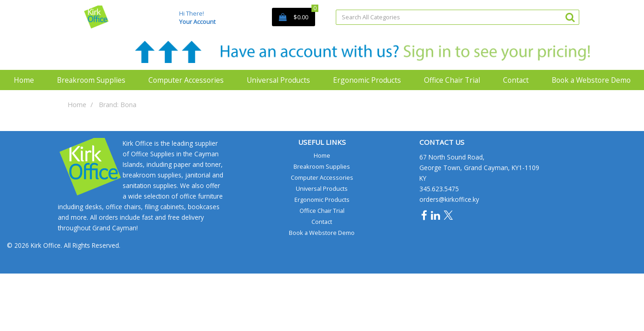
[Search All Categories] (458, 17)
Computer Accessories (186, 80)
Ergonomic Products (367, 80)
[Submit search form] (570, 17)
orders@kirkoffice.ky (449, 199)
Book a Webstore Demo (591, 80)
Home (24, 80)
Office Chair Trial (452, 80)
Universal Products (278, 80)
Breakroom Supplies (91, 80)
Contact (516, 80)
